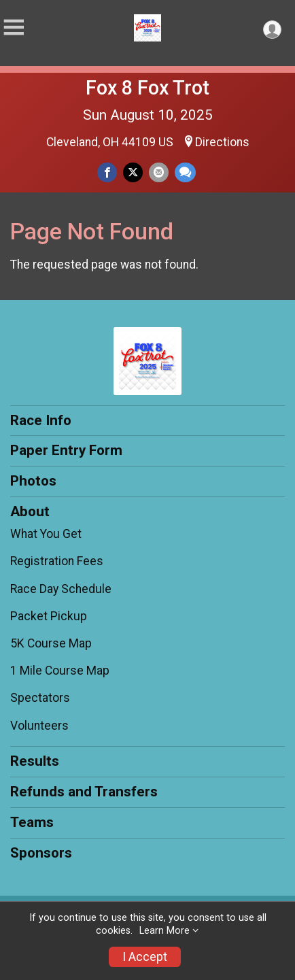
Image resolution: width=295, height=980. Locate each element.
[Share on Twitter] (133, 172)
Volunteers (39, 726)
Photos (33, 481)
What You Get (46, 534)
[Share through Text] (185, 172)
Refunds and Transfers (84, 792)
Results (35, 761)
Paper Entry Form (66, 450)
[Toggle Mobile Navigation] (14, 28)
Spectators (40, 698)
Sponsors (41, 853)
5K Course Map (51, 643)
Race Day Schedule (61, 589)
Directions (222, 142)
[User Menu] (272, 30)
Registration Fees (57, 561)
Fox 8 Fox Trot (147, 88)
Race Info (41, 420)
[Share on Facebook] (107, 172)
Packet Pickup (49, 616)
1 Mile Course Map (60, 671)
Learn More (164, 931)
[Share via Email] (159, 172)
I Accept (145, 957)
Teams (32, 822)
